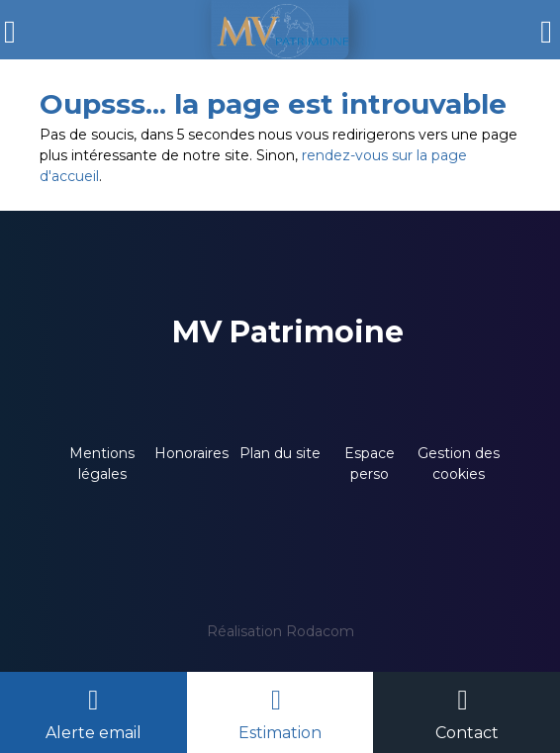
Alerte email (93, 733)
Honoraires (191, 453)
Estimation (280, 733)
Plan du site (280, 453)
